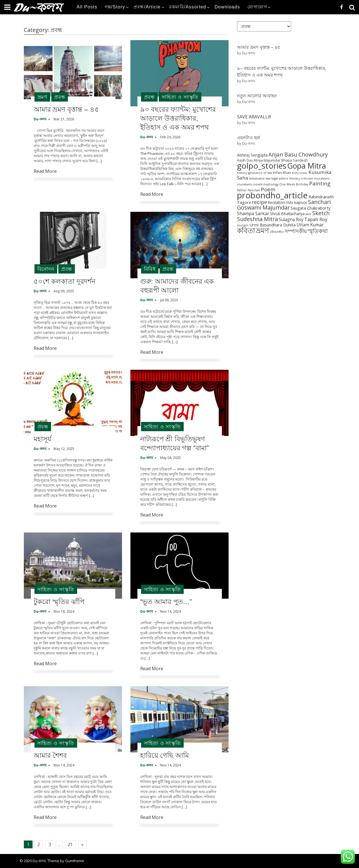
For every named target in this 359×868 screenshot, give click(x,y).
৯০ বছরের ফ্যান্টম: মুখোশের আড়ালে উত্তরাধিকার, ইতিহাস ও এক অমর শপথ (178, 118)
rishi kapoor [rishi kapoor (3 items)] (296, 202)
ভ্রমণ (42, 97)
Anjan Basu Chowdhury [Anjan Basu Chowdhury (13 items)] (298, 155)
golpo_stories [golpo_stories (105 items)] (262, 166)
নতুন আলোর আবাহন (257, 96)
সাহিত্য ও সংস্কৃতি (180, 97)
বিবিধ (150, 269)
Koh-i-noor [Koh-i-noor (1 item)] (300, 173)
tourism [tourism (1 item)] (243, 225)
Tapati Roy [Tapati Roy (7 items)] (316, 219)
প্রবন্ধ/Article (147, 7)
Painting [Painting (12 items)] (320, 183)
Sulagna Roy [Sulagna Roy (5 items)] (291, 220)
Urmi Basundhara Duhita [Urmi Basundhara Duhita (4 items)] (272, 225)
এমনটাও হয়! (248, 137)
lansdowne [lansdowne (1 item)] (257, 178)
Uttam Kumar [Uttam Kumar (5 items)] (310, 225)
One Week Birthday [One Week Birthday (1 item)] (294, 184)
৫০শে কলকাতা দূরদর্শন (65, 281)
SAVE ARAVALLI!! (254, 117)
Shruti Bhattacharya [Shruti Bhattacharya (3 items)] (287, 214)
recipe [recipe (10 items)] (259, 202)
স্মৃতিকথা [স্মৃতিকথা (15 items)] (318, 231)
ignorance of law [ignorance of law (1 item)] (260, 173)
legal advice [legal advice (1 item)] (280, 178)
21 (70, 844)
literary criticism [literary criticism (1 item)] (301, 178)
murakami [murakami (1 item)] (322, 178)
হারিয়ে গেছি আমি (164, 755)
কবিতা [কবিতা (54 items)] (246, 230)
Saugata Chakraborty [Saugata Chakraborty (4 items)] (310, 208)
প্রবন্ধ (60, 97)
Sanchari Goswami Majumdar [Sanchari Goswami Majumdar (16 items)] (284, 205)
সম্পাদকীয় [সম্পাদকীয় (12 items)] (296, 231)
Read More (45, 171)
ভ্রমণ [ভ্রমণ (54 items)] (262, 230)
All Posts (87, 7)
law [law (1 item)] (268, 178)
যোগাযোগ (257, 7)
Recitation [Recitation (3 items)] (276, 202)
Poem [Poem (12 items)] (268, 189)
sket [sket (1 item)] (308, 214)
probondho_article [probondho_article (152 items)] (272, 195)
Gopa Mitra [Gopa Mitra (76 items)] (307, 166)
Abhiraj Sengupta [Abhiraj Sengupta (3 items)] (252, 155)
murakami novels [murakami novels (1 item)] (250, 184)
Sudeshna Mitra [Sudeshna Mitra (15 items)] (257, 219)
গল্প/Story (115, 7)
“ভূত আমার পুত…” (166, 602)
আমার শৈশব (50, 755)
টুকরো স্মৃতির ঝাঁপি (59, 602)
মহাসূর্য (42, 439)
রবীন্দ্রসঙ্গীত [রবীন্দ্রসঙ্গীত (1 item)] (277, 232)
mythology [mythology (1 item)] (271, 184)
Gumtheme (75, 861)
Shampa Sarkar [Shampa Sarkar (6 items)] (253, 213)
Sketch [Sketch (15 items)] (321, 213)
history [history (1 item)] (242, 173)
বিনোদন (46, 269)
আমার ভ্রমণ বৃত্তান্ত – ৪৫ (66, 109)
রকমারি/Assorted (188, 7)
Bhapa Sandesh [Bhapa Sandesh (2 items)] (294, 160)
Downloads (227, 7)
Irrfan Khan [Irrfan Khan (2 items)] (282, 173)
